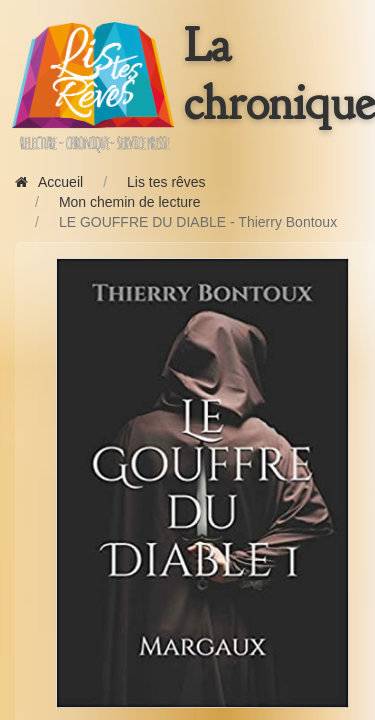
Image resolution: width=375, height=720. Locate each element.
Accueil (49, 182)
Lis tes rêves (166, 182)
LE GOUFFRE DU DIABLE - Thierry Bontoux (198, 222)
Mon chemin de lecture (130, 202)
